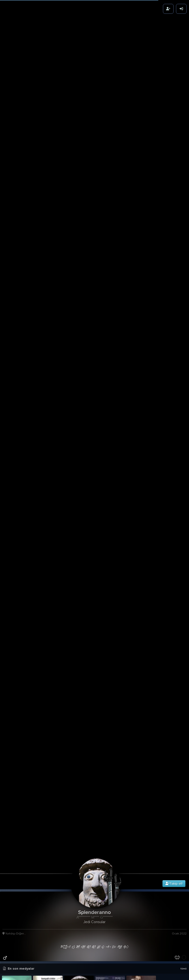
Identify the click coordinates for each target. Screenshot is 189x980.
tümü (183, 969)
